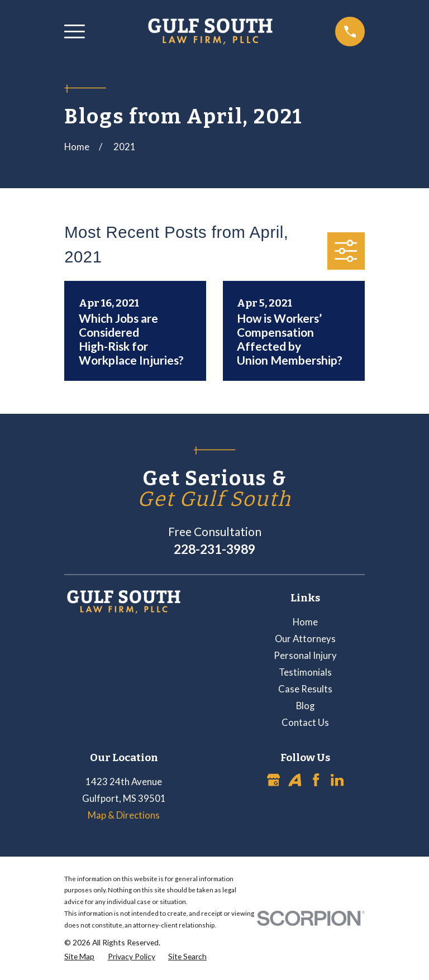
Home (305, 622)
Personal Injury (305, 656)
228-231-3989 (214, 549)
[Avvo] (295, 780)
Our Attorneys (305, 639)
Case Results (305, 689)
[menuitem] (79, 956)
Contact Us (305, 723)
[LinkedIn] (337, 780)
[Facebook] (316, 780)
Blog (305, 706)
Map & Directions (124, 815)
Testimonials (305, 672)
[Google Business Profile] (273, 780)
